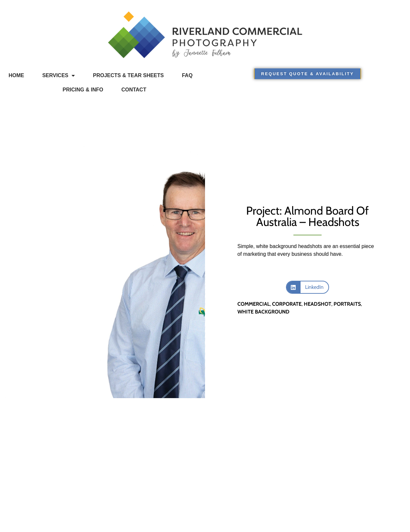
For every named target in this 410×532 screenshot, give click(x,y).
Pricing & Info (83, 90)
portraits (347, 304)
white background (263, 312)
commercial (254, 304)
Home (16, 75)
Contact (134, 90)
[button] (307, 287)
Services (58, 76)
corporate (287, 304)
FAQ (187, 75)
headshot (318, 304)
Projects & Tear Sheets (128, 75)
